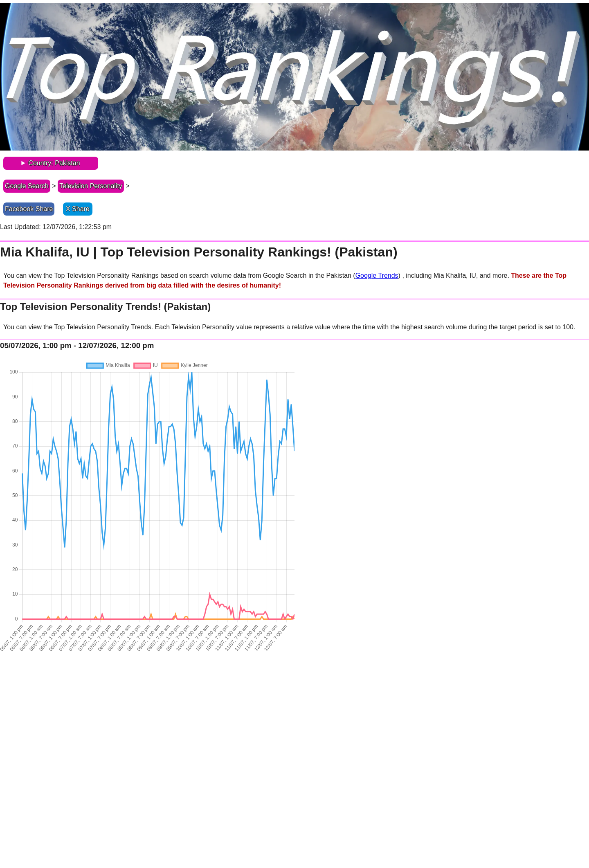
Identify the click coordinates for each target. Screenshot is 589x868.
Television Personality (91, 186)
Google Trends (377, 275)
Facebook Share (29, 209)
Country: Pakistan (54, 163)
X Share (78, 209)
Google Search (27, 186)
